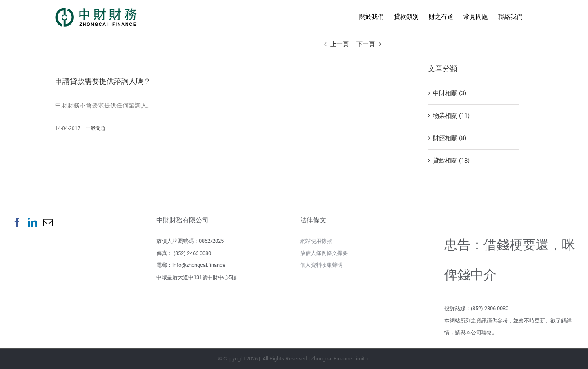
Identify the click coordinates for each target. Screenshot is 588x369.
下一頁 (366, 44)
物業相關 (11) (451, 116)
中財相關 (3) (450, 93)
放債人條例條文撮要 (324, 253)
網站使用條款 (316, 241)
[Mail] (48, 223)
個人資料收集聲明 (321, 265)
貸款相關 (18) (451, 161)
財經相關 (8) (450, 138)
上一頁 (340, 44)
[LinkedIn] (32, 223)
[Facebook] (17, 223)
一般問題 (96, 128)
